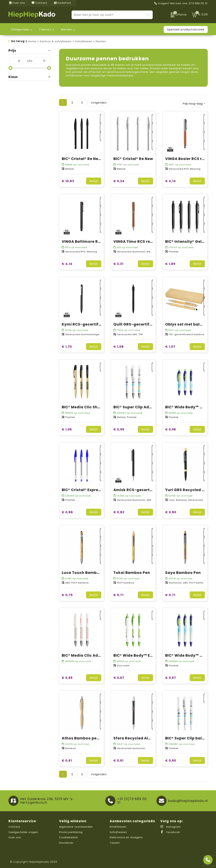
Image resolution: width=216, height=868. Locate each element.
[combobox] (108, 15)
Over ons (17, 3)
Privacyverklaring (71, 831)
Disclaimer (66, 842)
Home (32, 41)
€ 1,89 (170, 263)
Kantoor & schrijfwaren (56, 41)
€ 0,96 (171, 429)
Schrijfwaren (84, 41)
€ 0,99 (119, 429)
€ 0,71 (118, 594)
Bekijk (94, 180)
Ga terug (18, 41)
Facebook (170, 831)
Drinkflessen (118, 826)
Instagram (171, 826)
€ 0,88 (67, 511)
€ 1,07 (170, 346)
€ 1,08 (119, 346)
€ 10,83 (68, 180)
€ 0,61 (67, 760)
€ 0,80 (171, 511)
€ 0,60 (171, 760)
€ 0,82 (119, 511)
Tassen (115, 842)
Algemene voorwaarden (76, 826)
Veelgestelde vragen (23, 831)
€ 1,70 (67, 346)
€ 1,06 (67, 429)
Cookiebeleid (68, 836)
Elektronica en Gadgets (126, 836)
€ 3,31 (118, 263)
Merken (66, 29)
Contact (39, 3)
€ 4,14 (171, 180)
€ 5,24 (119, 180)
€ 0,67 (119, 677)
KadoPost (63, 3)
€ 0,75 (67, 594)
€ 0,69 (67, 677)
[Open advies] (208, 860)
